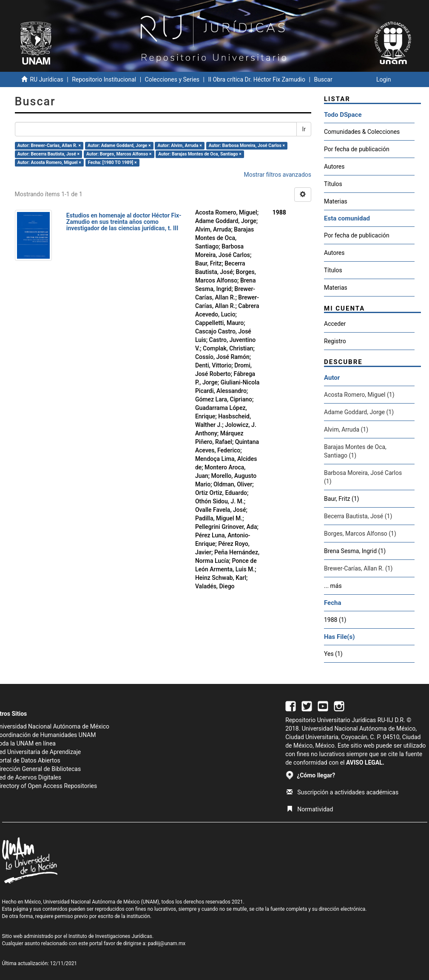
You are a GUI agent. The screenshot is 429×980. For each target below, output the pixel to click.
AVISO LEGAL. (365, 763)
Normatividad (310, 809)
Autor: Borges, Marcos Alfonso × (119, 154)
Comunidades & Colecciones (362, 132)
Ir (304, 129)
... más (333, 586)
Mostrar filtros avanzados (277, 175)
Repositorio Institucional (104, 79)
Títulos (333, 184)
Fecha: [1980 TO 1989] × (112, 162)
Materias (336, 201)
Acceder (335, 324)
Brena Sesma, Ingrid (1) (355, 551)
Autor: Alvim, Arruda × (180, 145)
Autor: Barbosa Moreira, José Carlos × (247, 145)
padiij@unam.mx (167, 943)
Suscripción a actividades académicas (342, 792)
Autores (334, 167)
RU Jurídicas (46, 79)
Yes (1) (333, 654)
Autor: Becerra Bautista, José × (48, 154)
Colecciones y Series (172, 79)
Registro (335, 341)
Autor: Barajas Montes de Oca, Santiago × (200, 154)
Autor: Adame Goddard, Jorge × (119, 145)
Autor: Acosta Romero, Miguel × (49, 162)
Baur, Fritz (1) (341, 499)
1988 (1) (335, 620)
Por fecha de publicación (357, 149)
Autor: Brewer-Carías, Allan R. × (49, 145)
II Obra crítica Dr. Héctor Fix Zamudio (257, 79)
